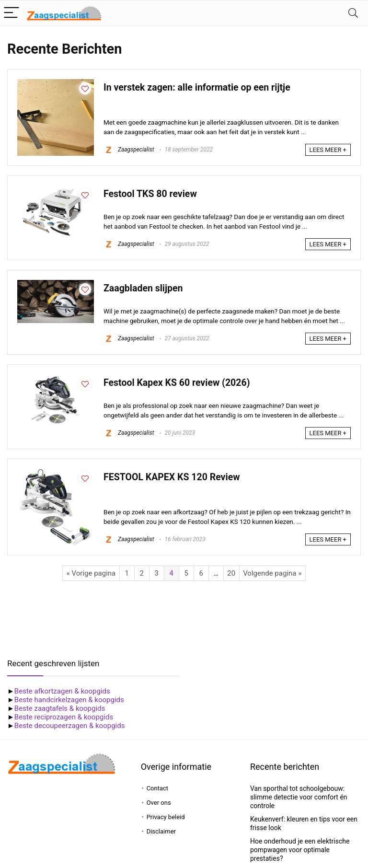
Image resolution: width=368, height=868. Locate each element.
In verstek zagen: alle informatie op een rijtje (197, 87)
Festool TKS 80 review (150, 194)
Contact (157, 788)
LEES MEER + (328, 150)
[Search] (353, 13)
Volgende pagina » (272, 573)
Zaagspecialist (129, 150)
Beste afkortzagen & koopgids (62, 691)
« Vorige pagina (91, 573)
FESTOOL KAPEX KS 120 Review (172, 477)
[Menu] (11, 13)
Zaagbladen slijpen (143, 288)
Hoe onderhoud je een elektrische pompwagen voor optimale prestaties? (300, 850)
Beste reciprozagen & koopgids (64, 717)
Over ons (159, 803)
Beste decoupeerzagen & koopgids (70, 726)
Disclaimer (161, 831)
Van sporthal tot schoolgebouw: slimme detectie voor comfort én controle (299, 797)
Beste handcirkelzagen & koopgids (69, 700)
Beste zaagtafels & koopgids (60, 708)
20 (231, 573)
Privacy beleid (166, 817)
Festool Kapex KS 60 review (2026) (177, 383)
